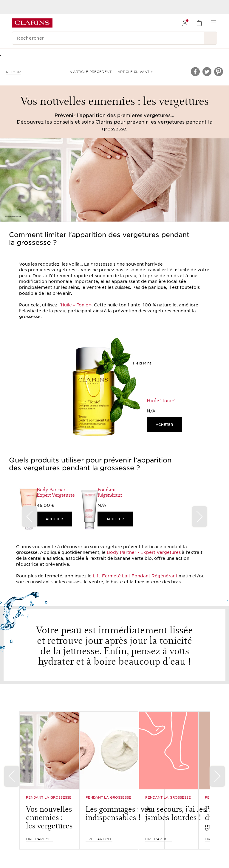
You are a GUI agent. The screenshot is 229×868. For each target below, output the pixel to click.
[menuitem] (185, 23)
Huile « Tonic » (76, 305)
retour (13, 72)
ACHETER (164, 425)
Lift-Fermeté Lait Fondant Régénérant (135, 576)
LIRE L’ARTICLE (39, 839)
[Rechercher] (108, 38)
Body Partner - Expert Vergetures (144, 552)
